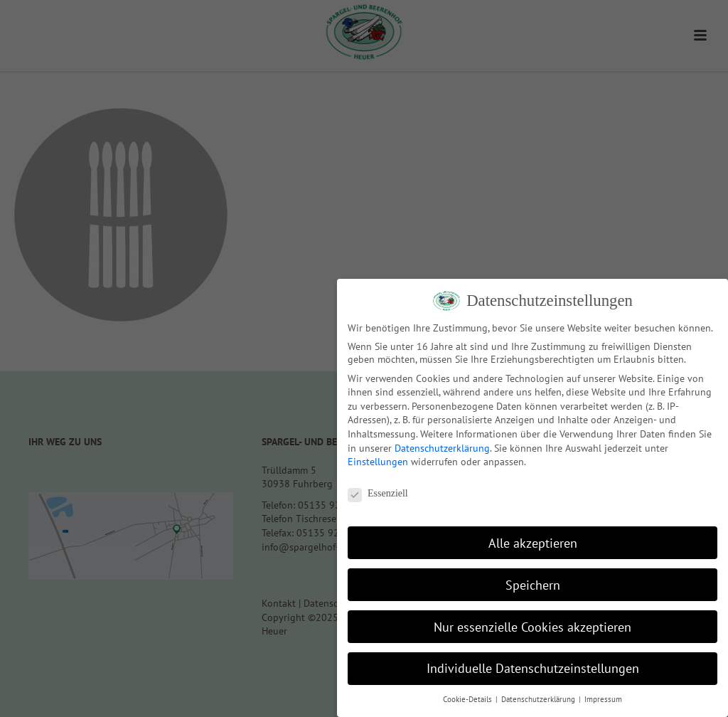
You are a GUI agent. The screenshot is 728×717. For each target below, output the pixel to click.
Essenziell (378, 494)
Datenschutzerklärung (442, 448)
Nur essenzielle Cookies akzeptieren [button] (532, 627)
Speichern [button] (533, 585)
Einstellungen (378, 462)
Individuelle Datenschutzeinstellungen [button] (533, 668)
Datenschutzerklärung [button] (539, 699)
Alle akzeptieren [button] (533, 543)
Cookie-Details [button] (469, 699)
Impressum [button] (603, 699)
